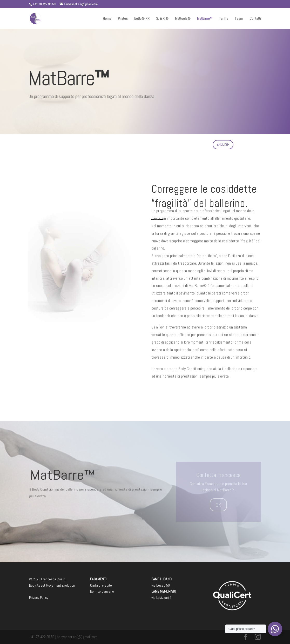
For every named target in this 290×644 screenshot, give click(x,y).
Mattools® (183, 19)
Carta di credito (101, 585)
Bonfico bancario (102, 591)
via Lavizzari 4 (161, 598)
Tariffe (224, 19)
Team (239, 19)
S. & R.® (162, 19)
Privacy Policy (39, 598)
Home (107, 19)
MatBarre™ (205, 19)
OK (218, 505)
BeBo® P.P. (142, 19)
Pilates (123, 19)
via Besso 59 (161, 585)
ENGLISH (223, 144)
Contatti (255, 19)
